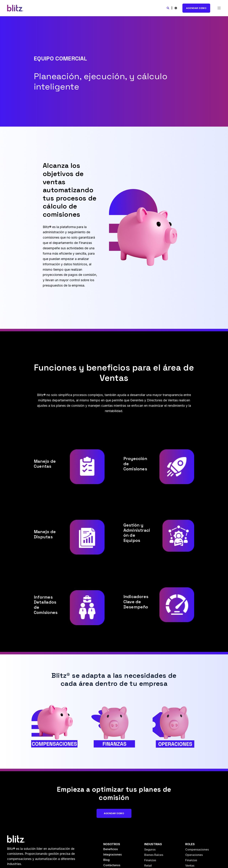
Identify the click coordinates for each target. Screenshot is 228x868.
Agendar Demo (196, 8)
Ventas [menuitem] (190, 866)
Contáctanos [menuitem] (112, 865)
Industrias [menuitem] (153, 844)
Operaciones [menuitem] (194, 855)
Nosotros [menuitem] (112, 844)
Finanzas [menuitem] (150, 860)
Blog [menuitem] (106, 860)
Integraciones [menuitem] (112, 854)
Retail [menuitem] (148, 866)
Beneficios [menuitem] (111, 849)
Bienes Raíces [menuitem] (154, 855)
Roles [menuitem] (190, 844)
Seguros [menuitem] (150, 849)
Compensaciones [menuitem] (197, 849)
